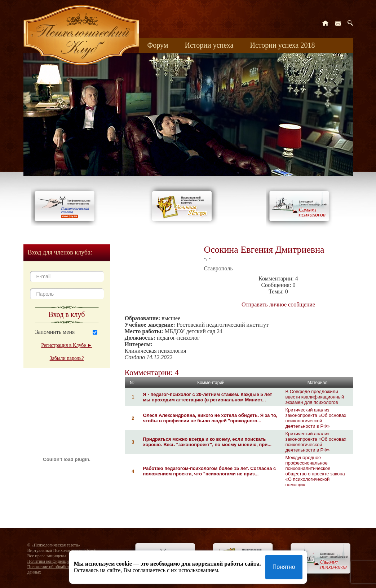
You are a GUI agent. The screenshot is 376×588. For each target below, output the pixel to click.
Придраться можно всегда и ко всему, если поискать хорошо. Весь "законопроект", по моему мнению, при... (207, 442)
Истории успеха (209, 45)
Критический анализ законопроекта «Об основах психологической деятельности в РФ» (316, 418)
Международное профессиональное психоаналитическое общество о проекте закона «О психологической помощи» (315, 471)
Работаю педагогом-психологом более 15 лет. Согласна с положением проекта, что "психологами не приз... (210, 471)
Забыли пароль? (67, 358)
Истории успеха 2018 (282, 45)
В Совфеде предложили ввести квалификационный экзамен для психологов (315, 397)
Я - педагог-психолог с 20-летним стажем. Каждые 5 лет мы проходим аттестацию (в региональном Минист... (208, 397)
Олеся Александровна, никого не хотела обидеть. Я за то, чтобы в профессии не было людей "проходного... (210, 418)
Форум (158, 45)
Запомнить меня (55, 332)
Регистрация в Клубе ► (67, 345)
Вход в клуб (67, 314)
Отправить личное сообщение (278, 304)
